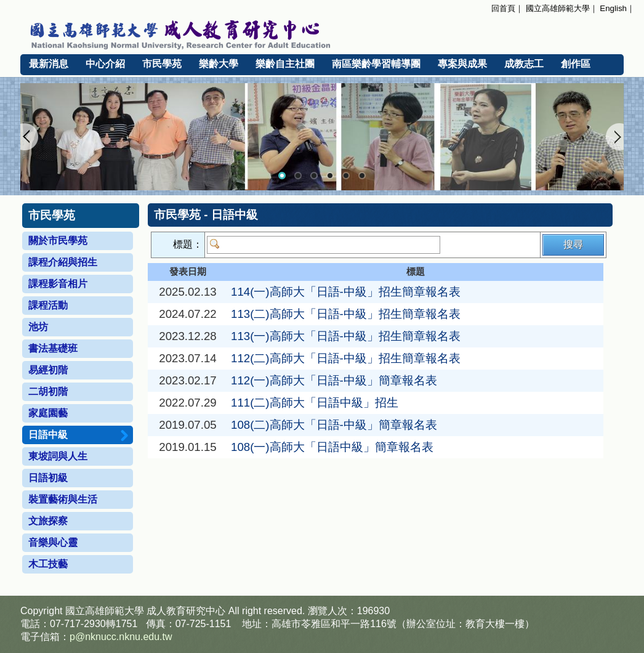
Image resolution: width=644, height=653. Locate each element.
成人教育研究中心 (186, 611)
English (613, 8)
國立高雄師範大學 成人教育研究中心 (322, 33)
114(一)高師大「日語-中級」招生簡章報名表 (346, 292)
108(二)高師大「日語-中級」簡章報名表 (334, 425)
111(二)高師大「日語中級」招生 (315, 403)
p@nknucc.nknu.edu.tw (121, 637)
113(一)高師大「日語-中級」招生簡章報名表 (346, 336)
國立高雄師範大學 (558, 8)
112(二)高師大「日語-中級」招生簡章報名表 (346, 358)
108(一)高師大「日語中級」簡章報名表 (332, 447)
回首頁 (503, 8)
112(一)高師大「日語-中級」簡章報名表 (334, 380)
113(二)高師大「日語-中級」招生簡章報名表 (346, 314)
